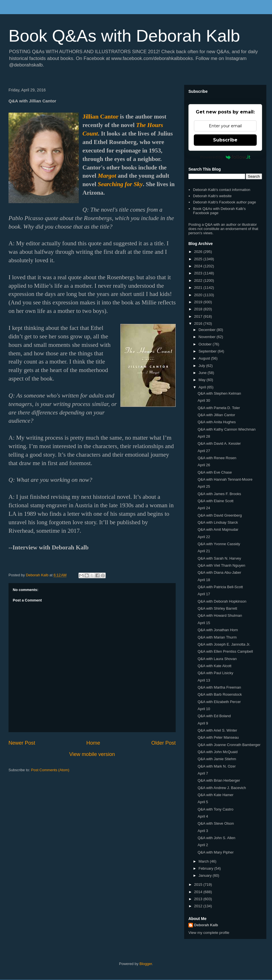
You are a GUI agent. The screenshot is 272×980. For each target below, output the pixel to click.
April (203, 387)
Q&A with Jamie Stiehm (217, 759)
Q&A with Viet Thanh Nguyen (221, 565)
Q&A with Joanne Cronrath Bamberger (229, 745)
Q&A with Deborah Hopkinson (222, 601)
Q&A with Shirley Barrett (217, 608)
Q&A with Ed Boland (214, 716)
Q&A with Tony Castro (215, 809)
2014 (199, 892)
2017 (199, 316)
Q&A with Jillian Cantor (216, 415)
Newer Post (22, 743)
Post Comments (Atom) (50, 770)
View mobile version (92, 754)
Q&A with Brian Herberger (219, 780)
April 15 (204, 623)
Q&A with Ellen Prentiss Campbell (225, 651)
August (205, 358)
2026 (199, 252)
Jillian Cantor (100, 117)
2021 (199, 288)
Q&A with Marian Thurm (217, 637)
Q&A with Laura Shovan (217, 659)
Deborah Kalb (206, 925)
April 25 (204, 486)
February (207, 868)
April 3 (203, 831)
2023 (199, 273)
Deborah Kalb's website (212, 196)
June (203, 373)
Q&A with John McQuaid (217, 752)
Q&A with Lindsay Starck (218, 522)
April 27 (204, 451)
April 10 (204, 709)
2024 (199, 266)
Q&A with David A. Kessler (219, 443)
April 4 (203, 816)
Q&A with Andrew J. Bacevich (222, 788)
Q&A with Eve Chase (215, 472)
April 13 (204, 680)
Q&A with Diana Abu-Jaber (219, 572)
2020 (199, 295)
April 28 (204, 436)
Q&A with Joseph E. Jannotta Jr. (224, 644)
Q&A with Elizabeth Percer (219, 702)
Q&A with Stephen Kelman (219, 393)
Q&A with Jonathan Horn (218, 630)
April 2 (203, 845)
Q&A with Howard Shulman (220, 615)
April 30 (204, 400)
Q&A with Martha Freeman (219, 687)
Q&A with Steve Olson (216, 823)
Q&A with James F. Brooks (219, 494)
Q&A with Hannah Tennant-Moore (225, 479)
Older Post (163, 743)
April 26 (204, 465)
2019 (199, 302)
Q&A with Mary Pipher (215, 852)
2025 (199, 259)
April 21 (204, 551)
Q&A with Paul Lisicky (215, 673)
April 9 (203, 723)
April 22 (204, 537)
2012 (199, 906)
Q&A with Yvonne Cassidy (219, 544)
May (203, 380)
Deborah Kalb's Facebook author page (224, 202)
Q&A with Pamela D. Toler (219, 408)
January (206, 875)
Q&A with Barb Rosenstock (220, 694)
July (202, 366)
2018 (199, 309)
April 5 (203, 802)
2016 (199, 324)
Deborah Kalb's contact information (222, 190)
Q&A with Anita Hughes (216, 422)
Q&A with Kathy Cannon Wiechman (227, 429)
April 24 (204, 508)
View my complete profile (209, 933)
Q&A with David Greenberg (220, 515)
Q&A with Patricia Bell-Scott (220, 587)
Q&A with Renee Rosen (217, 458)
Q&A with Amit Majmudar (218, 529)
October (206, 344)
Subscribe (225, 140)
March (204, 861)
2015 (199, 885)
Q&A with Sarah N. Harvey (219, 558)
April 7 (203, 773)
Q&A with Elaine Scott (215, 501)
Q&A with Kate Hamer (215, 795)
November (208, 337)
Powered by (225, 157)
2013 (199, 899)
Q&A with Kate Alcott (214, 666)
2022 (199, 281)
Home (93, 743)
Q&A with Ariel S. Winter (217, 730)
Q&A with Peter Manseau (218, 737)
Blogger (146, 964)
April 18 (204, 580)
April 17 (204, 594)
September (208, 351)
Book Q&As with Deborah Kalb (124, 36)
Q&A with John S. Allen (216, 838)
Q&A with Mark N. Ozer (216, 766)
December (208, 330)
